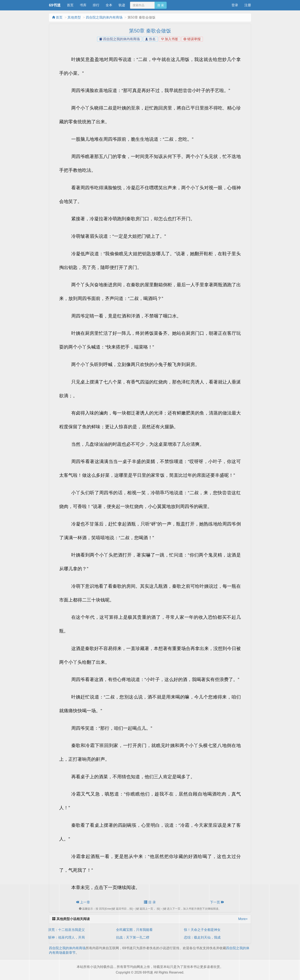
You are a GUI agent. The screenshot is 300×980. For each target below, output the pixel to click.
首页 (70, 5)
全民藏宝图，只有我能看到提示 (139, 930)
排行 (96, 5)
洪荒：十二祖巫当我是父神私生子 (73, 930)
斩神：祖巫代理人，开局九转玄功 (73, 937)
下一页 (217, 902)
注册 (248, 5)
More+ (243, 919)
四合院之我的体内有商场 (104, 17)
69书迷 (55, 5)
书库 (83, 5)
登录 (235, 5)
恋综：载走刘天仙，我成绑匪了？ (209, 937)
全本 (109, 5)
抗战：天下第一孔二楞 (133, 937)
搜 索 (161, 5)
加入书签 (169, 39)
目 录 (150, 902)
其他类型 (74, 17)
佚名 (150, 39)
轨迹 (122, 5)
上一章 (83, 902)
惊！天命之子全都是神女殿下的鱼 (209, 930)
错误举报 (192, 39)
